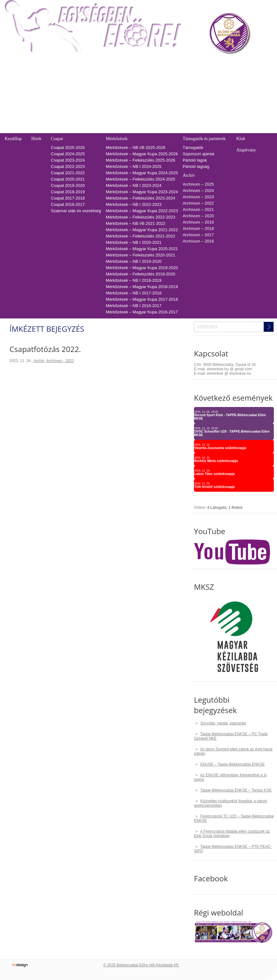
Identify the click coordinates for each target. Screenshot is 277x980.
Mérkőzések (117, 139)
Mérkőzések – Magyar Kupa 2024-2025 (142, 173)
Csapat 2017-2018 (68, 198)
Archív (189, 175)
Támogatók (193, 148)
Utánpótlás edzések (222, 86)
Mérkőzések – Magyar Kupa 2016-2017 (142, 312)
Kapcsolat (212, 62)
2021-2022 (140, 98)
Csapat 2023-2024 (68, 160)
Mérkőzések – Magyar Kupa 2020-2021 (142, 249)
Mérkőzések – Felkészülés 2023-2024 (141, 198)
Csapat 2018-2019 (68, 192)
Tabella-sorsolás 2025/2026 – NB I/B (92, 73)
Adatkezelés (215, 98)
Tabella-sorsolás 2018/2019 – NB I (90, 117)
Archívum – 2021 (198, 210)
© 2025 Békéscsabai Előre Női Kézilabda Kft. (141, 965)
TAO (134, 62)
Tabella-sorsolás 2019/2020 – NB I (90, 111)
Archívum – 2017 (198, 235)
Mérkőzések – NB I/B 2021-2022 (136, 223)
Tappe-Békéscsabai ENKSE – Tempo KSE (236, 790)
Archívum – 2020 (198, 216)
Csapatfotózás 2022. (45, 349)
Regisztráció (16, 73)
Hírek (36, 139)
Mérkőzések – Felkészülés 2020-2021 (141, 255)
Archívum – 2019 (198, 222)
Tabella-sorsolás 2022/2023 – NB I (90, 92)
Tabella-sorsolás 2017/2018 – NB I (90, 123)
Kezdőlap (13, 139)
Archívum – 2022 (198, 203)
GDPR (210, 111)
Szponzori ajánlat (198, 154)
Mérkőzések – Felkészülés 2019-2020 (141, 274)
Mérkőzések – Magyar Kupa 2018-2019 (142, 287)
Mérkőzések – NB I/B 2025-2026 (136, 148)
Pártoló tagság (196, 166)
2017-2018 (140, 123)
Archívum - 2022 (60, 361)
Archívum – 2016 (198, 241)
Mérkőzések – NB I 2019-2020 (134, 261)
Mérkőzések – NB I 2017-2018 (134, 293)
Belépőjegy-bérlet (19, 62)
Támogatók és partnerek (204, 139)
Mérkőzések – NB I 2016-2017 (134, 306)
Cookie (210, 105)
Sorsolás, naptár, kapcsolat (223, 723)
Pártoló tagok (195, 160)
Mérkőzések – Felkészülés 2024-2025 (141, 179)
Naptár (189, 62)
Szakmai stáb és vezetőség (76, 211)
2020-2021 (140, 105)
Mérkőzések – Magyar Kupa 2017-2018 (142, 299)
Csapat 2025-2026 (68, 148)
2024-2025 (140, 79)
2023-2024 (140, 86)
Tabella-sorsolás (72, 62)
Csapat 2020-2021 (68, 179)
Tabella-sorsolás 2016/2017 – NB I (90, 130)
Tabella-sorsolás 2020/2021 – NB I (90, 105)
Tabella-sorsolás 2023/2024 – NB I (90, 86)
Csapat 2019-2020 (68, 185)
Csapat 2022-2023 (68, 166)
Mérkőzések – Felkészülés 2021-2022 (141, 236)
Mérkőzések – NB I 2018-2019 (134, 280)
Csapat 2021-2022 (68, 173)
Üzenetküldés (217, 73)
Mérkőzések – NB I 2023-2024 (134, 185)
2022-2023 (140, 92)
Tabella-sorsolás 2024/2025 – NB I (90, 79)
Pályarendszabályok (222, 79)
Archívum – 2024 (198, 191)
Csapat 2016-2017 (68, 204)
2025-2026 (140, 73)
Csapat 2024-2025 (68, 154)
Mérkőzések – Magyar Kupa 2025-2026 (142, 154)
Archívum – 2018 (198, 228)
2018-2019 (140, 117)
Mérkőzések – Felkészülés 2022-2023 (141, 217)
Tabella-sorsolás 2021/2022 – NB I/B (92, 98)
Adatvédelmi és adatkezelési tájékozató (240, 92)
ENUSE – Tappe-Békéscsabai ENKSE (232, 764)
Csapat (57, 139)
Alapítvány (246, 150)
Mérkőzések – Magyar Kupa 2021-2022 (142, 230)
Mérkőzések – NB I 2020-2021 (134, 242)
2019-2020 (140, 111)
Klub (241, 139)
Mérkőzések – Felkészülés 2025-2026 (141, 160)
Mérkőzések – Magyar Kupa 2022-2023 (142, 211)
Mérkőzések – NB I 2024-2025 (134, 166)
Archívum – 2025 (198, 184)
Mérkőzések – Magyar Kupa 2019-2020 (142, 268)
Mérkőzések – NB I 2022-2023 (134, 204)
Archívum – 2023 (198, 197)
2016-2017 (140, 130)
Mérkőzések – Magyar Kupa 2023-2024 (142, 192)
